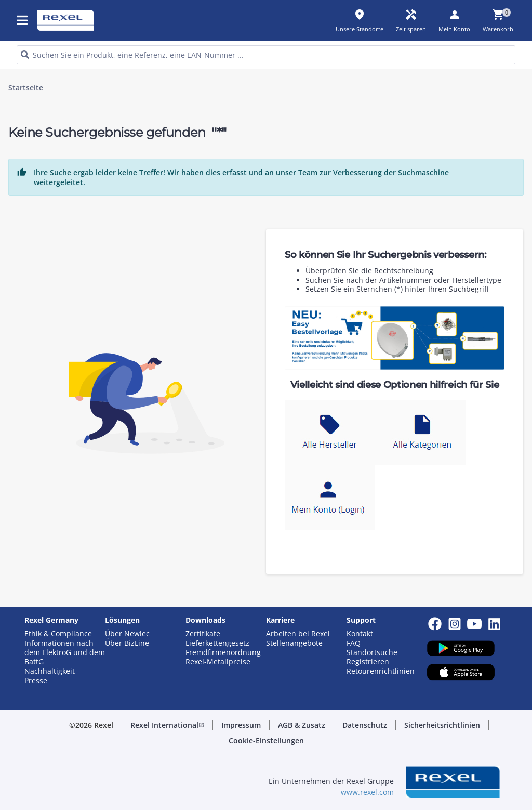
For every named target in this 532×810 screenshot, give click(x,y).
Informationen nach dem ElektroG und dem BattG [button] (65, 652)
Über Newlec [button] (127, 634)
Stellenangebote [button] (294, 643)
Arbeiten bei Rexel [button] (298, 634)
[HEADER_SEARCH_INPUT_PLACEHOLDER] (266, 55)
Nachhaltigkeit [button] (50, 671)
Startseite (26, 88)
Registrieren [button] (368, 662)
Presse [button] (36, 681)
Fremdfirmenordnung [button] (223, 652)
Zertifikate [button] (203, 634)
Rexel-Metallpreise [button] (218, 662)
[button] (167, 725)
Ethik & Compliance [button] (58, 634)
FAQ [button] (354, 643)
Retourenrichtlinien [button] (381, 671)
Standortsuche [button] (372, 652)
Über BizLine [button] (127, 643)
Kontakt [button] (360, 634)
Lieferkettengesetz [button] (217, 643)
